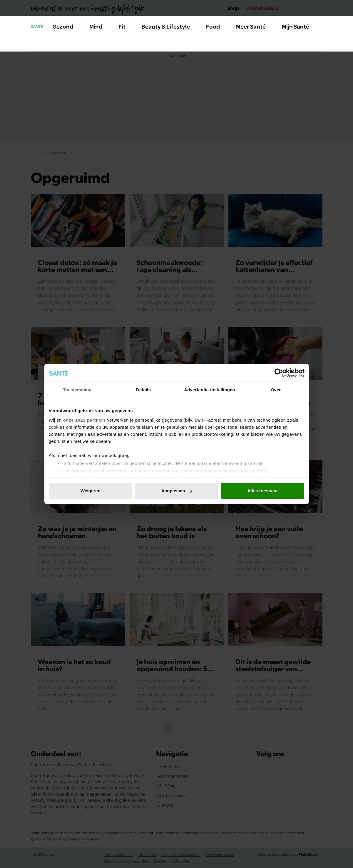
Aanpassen (177, 491)
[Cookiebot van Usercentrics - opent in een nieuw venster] (279, 373)
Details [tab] (143, 390)
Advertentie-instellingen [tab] (209, 390)
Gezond (66, 26)
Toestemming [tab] (77, 390)
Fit (125, 26)
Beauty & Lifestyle (169, 26)
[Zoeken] (36, 44)
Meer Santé (254, 26)
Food (216, 26)
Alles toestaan (262, 491)
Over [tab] (276, 390)
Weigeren (91, 491)
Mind (99, 26)
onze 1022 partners (85, 420)
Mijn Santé (300, 26)
